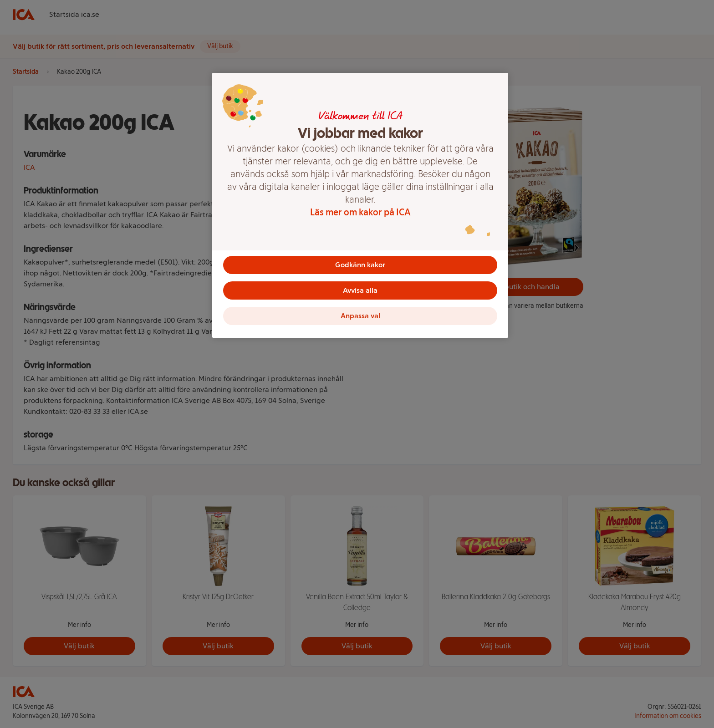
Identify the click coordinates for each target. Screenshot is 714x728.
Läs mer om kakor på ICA (360, 212)
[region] (360, 205)
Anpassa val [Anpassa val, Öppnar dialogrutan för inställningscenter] (360, 316)
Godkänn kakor (360, 265)
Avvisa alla (360, 290)
